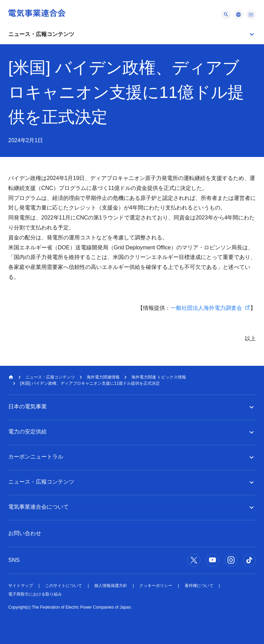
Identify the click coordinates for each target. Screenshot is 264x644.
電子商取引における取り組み (35, 594)
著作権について (199, 586)
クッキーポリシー (156, 586)
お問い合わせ (25, 533)
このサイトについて (64, 586)
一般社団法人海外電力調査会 (206, 308)
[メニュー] (226, 14)
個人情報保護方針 (111, 586)
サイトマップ (21, 586)
